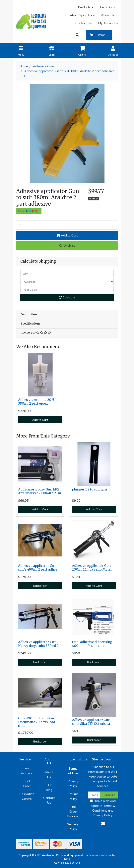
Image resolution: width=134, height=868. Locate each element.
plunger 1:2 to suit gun (89, 489)
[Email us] (103, 824)
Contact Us (84, 23)
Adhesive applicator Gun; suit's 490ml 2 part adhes (38, 568)
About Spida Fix (81, 15)
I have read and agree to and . (103, 808)
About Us (108, 15)
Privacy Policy (73, 784)
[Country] (67, 282)
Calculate (67, 297)
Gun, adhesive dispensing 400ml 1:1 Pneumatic (92, 644)
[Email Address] (94, 795)
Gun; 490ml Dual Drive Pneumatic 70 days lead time (37, 722)
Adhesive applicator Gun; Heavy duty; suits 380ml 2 (38, 644)
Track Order (27, 784)
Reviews (36, 333)
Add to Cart (67, 235)
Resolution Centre (27, 796)
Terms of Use (73, 771)
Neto (67, 859)
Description (29, 314)
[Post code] (67, 290)
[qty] (67, 274)
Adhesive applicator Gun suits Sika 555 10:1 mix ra (91, 722)
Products (84, 7)
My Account (27, 771)
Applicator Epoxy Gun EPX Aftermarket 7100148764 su (40, 491)
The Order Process (73, 811)
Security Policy (73, 827)
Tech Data (107, 7)
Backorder (40, 586)
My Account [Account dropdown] (107, 23)
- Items (98, 35)
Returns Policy (73, 796)
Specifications (30, 324)
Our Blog (49, 787)
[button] (67, 245)
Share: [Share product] (28, 211)
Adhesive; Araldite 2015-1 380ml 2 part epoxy (37, 402)
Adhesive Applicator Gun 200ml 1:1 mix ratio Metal (92, 568)
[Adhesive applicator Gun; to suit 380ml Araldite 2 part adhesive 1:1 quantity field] (67, 225)
